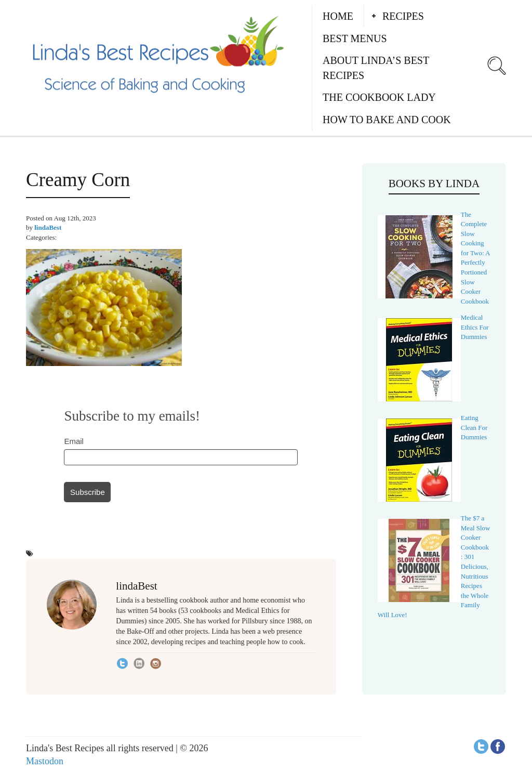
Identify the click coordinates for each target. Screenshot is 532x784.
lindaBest (48, 227)
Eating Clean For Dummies (474, 427)
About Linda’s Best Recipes (376, 68)
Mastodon (45, 761)
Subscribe (88, 492)
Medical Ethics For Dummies (475, 327)
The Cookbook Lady (379, 97)
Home (338, 16)
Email (74, 441)
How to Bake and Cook (387, 120)
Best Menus (355, 38)
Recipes (403, 16)
